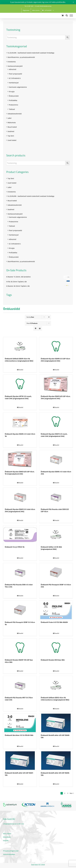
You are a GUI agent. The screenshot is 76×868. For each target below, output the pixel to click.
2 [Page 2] (65, 793)
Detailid (21, 370)
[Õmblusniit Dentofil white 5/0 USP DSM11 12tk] (20, 761)
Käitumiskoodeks (9, 854)
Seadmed (11, 131)
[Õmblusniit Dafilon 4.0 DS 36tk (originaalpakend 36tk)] (56, 535)
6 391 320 (20, 824)
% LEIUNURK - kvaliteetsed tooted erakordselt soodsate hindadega (31, 53)
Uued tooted (12, 140)
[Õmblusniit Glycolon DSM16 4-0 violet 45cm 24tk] (56, 459)
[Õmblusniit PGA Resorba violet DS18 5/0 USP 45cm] (56, 497)
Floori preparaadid (15, 74)
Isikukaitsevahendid (15, 114)
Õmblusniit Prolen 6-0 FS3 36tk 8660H (54, 622)
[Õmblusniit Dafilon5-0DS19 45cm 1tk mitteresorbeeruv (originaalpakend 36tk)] (20, 346)
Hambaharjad (14, 83)
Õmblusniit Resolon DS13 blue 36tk (53, 660)
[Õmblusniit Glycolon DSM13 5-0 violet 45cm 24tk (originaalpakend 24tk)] (20, 497)
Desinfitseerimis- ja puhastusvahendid (21, 57)
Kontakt (6, 841)
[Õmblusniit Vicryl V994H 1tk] (20, 535)
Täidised (12, 109)
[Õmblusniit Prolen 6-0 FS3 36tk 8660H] (56, 610)
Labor (10, 118)
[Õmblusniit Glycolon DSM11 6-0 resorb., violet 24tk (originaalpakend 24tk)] (56, 422)
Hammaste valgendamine (18, 87)
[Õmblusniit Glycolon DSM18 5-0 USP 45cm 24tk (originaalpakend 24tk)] (56, 346)
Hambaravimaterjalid (15, 66)
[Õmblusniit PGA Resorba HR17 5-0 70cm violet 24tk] (20, 685)
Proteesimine (13, 105)
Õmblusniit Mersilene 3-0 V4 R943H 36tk (19, 735)
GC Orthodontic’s (15, 78)
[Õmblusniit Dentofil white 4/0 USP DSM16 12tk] (56, 723)
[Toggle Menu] (71, 16)
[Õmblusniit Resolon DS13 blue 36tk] (56, 648)
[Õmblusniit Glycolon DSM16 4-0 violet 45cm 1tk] (20, 422)
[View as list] (40, 328)
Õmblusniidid (14, 96)
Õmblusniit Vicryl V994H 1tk (15, 547)
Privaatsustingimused (11, 851)
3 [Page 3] (68, 793)
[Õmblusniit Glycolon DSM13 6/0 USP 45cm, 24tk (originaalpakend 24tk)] (56, 384)
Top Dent (11, 136)
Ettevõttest (7, 837)
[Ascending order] (49, 317)
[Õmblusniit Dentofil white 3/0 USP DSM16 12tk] (56, 761)
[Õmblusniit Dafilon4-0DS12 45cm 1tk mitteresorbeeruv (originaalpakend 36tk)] (56, 685)
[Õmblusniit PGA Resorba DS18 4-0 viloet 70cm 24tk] (20, 572)
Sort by (30, 317)
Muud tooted (12, 127)
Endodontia (12, 62)
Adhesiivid (13, 69)
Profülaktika (13, 100)
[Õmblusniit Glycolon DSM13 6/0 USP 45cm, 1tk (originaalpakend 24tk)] (20, 459)
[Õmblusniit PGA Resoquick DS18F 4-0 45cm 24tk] (56, 572)
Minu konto (7, 834)
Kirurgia (12, 92)
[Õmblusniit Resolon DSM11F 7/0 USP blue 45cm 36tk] (20, 648)
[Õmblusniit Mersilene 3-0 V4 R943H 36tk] (20, 723)
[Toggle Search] (67, 15)
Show (32, 323)
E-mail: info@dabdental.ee (43, 6)
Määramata (12, 123)
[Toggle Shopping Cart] (63, 15)
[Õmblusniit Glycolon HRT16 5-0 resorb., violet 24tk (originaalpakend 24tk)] (20, 384)
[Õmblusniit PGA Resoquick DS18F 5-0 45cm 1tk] (20, 610)
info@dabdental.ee (10, 824)
